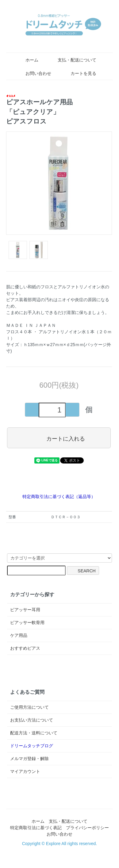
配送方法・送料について (34, 733)
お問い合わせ (34, 73)
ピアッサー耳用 (25, 610)
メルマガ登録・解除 (29, 759)
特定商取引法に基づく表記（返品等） (59, 497)
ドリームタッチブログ (32, 746)
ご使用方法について (29, 707)
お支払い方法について (32, 720)
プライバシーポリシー (87, 828)
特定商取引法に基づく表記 (36, 828)
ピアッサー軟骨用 (27, 622)
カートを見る (79, 73)
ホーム (27, 60)
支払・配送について (73, 60)
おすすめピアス (25, 648)
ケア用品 (19, 635)
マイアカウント (25, 771)
